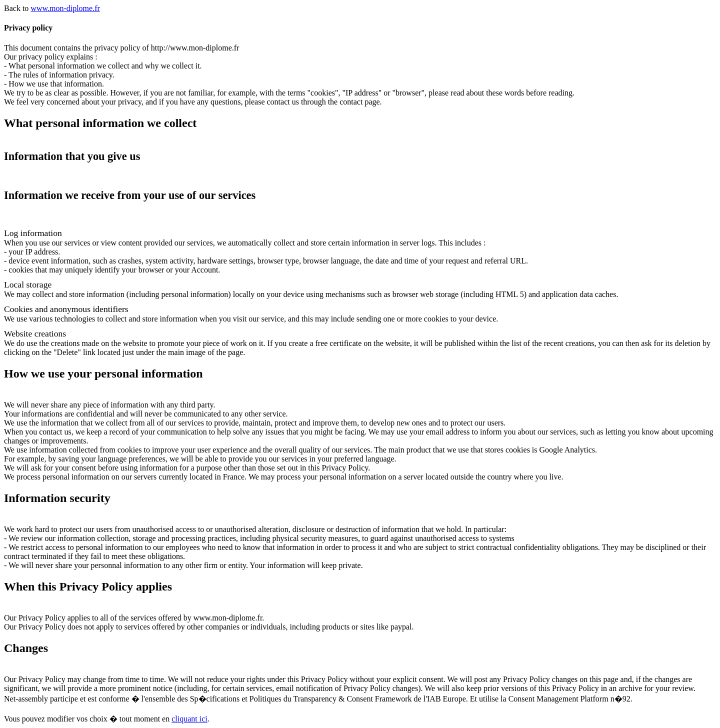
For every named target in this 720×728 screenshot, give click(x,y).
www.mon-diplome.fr (65, 8)
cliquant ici (189, 719)
